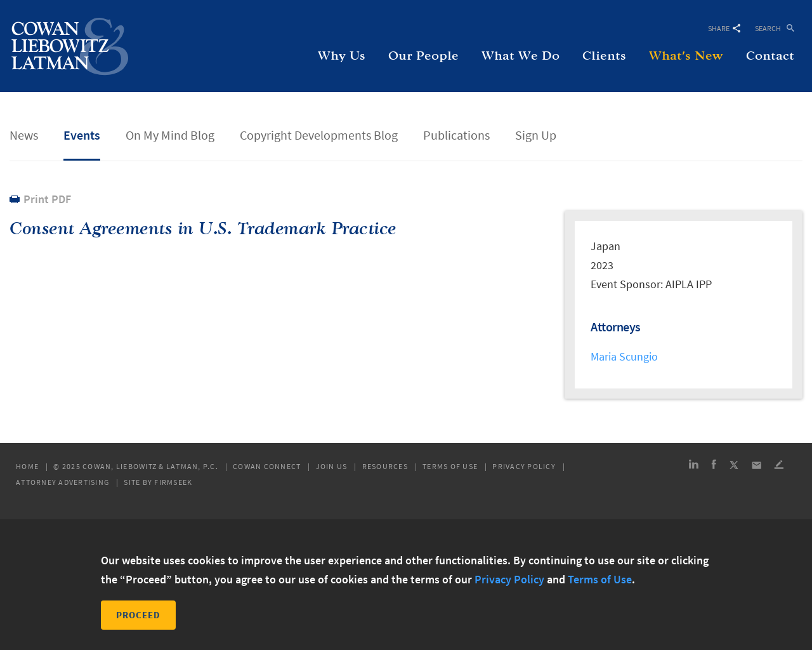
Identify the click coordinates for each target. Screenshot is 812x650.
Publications (456, 135)
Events (82, 135)
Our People (423, 56)
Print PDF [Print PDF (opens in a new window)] (47, 199)
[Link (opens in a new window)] (694, 467)
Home (27, 467)
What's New (686, 56)
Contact (770, 56)
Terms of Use (450, 467)
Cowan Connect (267, 467)
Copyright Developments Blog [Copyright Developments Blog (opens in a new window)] (319, 135)
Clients (604, 56)
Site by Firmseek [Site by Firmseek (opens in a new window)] (158, 482)
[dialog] (406, 585)
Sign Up (536, 135)
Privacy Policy (524, 467)
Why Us (342, 56)
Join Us (332, 467)
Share (724, 28)
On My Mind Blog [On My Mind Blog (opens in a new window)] (170, 135)
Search (768, 28)
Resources (385, 467)
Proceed (138, 615)
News (24, 135)
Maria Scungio (624, 356)
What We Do (521, 56)
